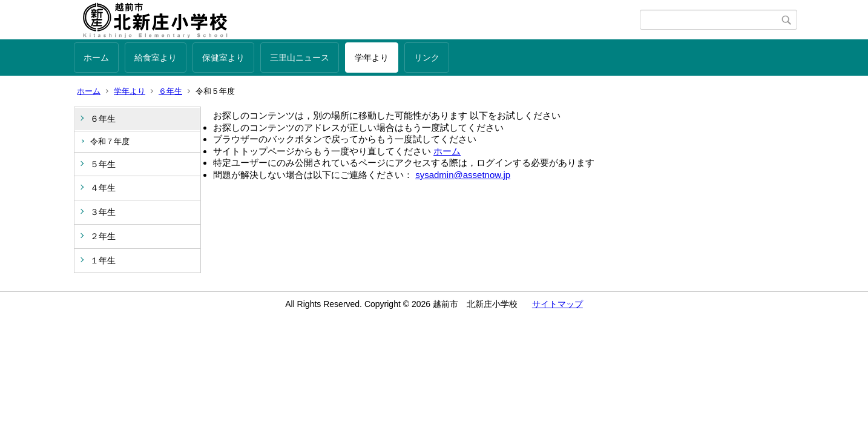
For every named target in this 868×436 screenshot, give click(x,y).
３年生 (103, 212)
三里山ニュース (300, 58)
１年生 (103, 260)
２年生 (103, 236)
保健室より (223, 58)
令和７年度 (110, 141)
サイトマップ (557, 304)
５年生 (103, 164)
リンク (427, 58)
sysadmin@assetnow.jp (463, 175)
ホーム (96, 58)
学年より (372, 58)
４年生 (103, 188)
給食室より (156, 58)
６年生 (170, 91)
